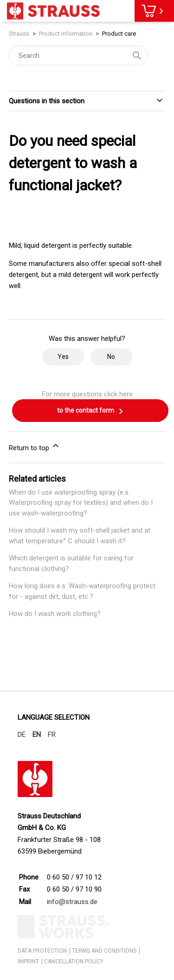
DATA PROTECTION (42, 951)
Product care (119, 34)
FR (52, 735)
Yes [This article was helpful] (63, 357)
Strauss (19, 34)
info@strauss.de (72, 902)
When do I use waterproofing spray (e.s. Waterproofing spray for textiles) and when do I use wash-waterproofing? (81, 503)
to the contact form (90, 411)
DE (22, 735)
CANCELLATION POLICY (74, 961)
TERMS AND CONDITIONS (104, 951)
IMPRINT (28, 961)
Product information (66, 34)
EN (37, 735)
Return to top (35, 446)
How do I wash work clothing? (55, 614)
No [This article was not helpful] (111, 357)
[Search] (78, 56)
